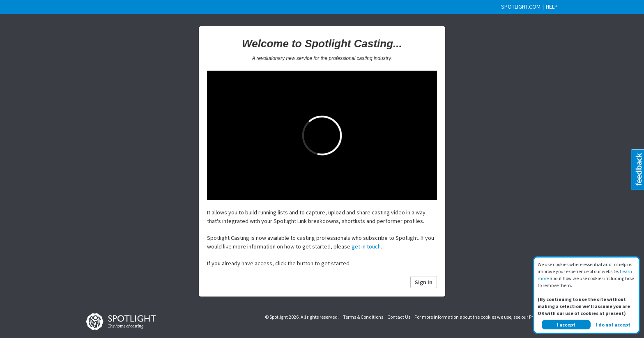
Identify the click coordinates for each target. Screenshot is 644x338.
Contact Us (399, 317)
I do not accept (613, 325)
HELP (552, 7)
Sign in (424, 282)
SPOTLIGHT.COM (521, 7)
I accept (566, 325)
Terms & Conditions (363, 317)
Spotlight (279, 317)
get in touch (366, 246)
